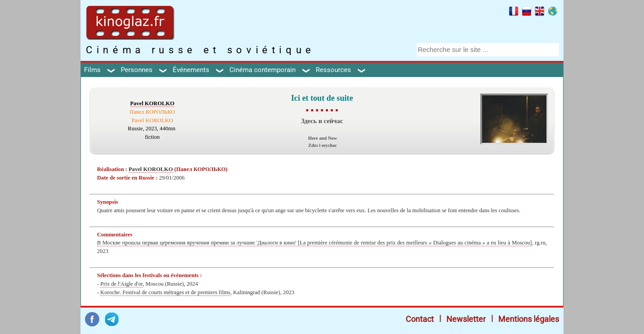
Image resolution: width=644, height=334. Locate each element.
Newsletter (466, 319)
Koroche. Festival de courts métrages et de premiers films (165, 292)
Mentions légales (529, 319)
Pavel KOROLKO (152, 103)
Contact (420, 319)
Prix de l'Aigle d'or (121, 284)
